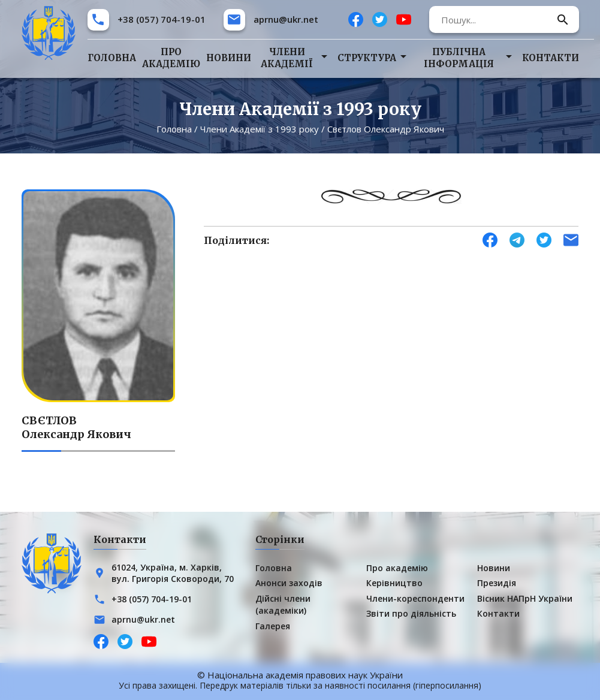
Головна (112, 58)
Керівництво (394, 583)
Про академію (171, 58)
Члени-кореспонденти (415, 598)
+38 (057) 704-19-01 (162, 19)
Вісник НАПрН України (525, 598)
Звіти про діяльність (411, 613)
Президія (497, 583)
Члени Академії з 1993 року (260, 129)
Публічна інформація (459, 58)
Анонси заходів (289, 583)
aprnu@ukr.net (286, 19)
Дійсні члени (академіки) (283, 604)
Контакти (551, 58)
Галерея (273, 626)
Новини (229, 58)
